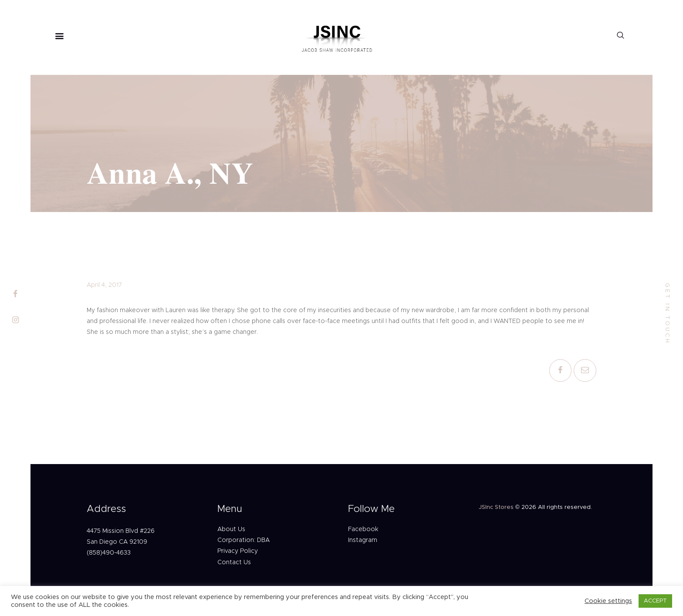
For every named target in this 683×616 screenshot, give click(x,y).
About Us (231, 529)
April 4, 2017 (104, 285)
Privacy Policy (238, 551)
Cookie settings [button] (608, 601)
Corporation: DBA (243, 540)
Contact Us (234, 562)
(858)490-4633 (109, 553)
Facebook (363, 529)
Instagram (363, 540)
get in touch (667, 314)
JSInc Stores (496, 507)
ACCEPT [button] (655, 601)
